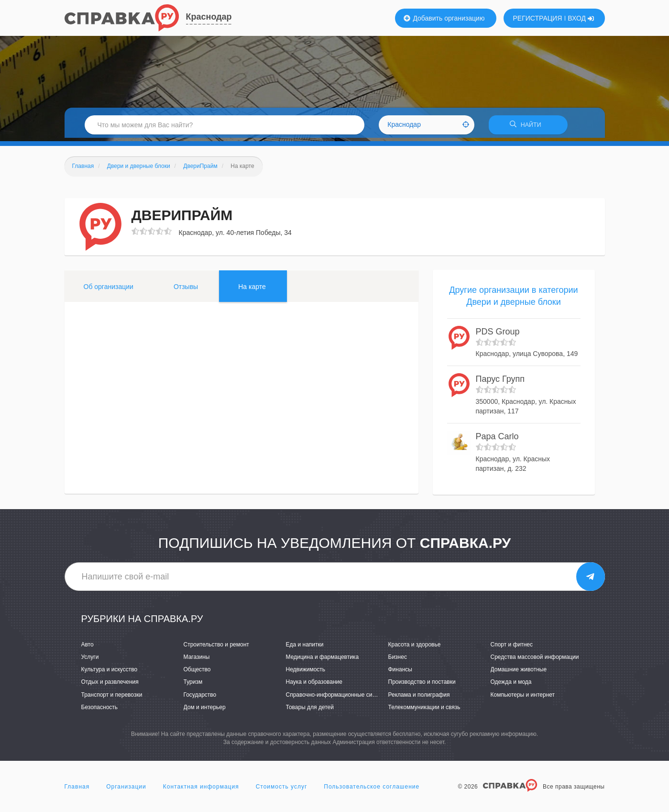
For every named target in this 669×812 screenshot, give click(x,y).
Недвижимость (306, 673)
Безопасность (100, 710)
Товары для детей (310, 710)
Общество (197, 673)
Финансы (400, 673)
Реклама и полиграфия (419, 698)
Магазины (197, 660)
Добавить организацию (444, 18)
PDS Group (498, 335)
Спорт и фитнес (512, 648)
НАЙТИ (528, 127)
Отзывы (186, 289)
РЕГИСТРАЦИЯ (538, 18)
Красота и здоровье (415, 648)
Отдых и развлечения (110, 685)
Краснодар (209, 17)
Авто (88, 648)
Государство (200, 698)
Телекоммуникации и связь (424, 710)
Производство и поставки (422, 685)
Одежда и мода (511, 685)
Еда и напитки (305, 648)
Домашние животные (519, 673)
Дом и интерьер (205, 710)
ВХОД (581, 18)
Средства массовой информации (535, 660)
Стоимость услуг (282, 790)
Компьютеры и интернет (523, 698)
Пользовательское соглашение (372, 790)
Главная (77, 790)
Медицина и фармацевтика (323, 660)
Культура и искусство (110, 673)
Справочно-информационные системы (338, 698)
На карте (252, 289)
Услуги (90, 660)
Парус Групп (500, 382)
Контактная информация (201, 790)
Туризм (193, 685)
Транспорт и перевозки (112, 698)
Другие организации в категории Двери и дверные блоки (513, 299)
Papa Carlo (497, 440)
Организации (126, 790)
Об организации (109, 289)
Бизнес (398, 660)
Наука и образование (314, 685)
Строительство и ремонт (216, 648)
